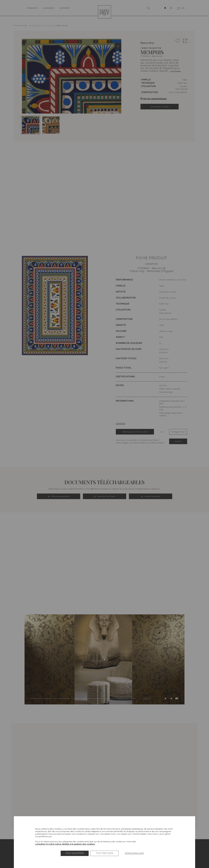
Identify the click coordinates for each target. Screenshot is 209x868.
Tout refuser (104, 853)
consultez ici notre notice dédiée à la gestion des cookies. (65, 844)
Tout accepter (75, 853)
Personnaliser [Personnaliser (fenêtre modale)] (134, 853)
